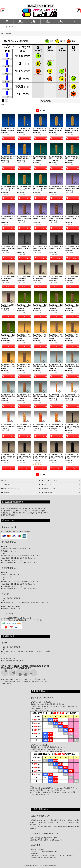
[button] (3, 11)
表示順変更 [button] (46, 101)
